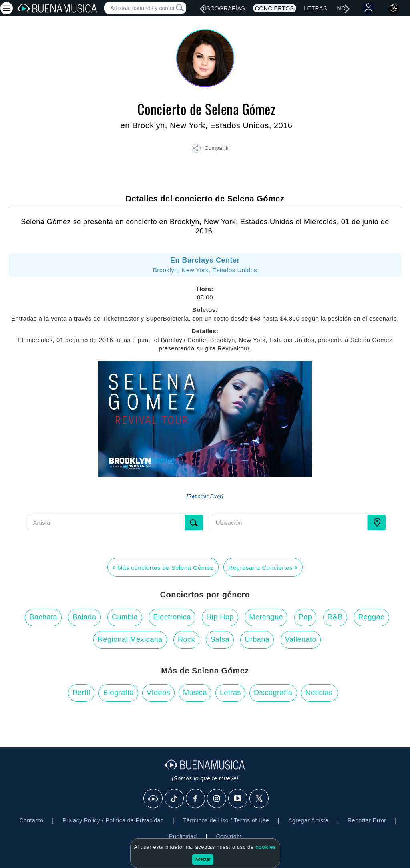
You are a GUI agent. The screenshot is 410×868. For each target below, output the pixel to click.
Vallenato (301, 639)
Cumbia (125, 617)
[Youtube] (238, 799)
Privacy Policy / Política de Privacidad (113, 820)
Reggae (371, 617)
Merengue (266, 617)
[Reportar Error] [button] (205, 496)
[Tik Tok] (175, 799)
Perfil (81, 693)
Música (195, 693)
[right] (347, 9)
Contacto (31, 820)
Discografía (273, 693)
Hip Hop (220, 617)
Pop (305, 617)
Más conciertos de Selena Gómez (163, 567)
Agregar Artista (308, 820)
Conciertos (275, 8)
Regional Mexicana (130, 639)
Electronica (172, 617)
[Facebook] (196, 799)
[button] (210, 149)
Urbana (257, 639)
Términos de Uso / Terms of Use (226, 820)
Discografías (223, 8)
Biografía (118, 693)
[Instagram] (217, 799)
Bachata (43, 617)
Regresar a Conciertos (263, 567)
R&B (335, 617)
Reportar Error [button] (367, 820)
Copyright (229, 836)
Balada (84, 617)
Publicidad (183, 836)
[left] (202, 9)
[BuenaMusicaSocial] (153, 799)
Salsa (220, 639)
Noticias (319, 693)
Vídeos (158, 693)
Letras (315, 8)
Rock (186, 639)
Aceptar (203, 859)
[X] (259, 799)
